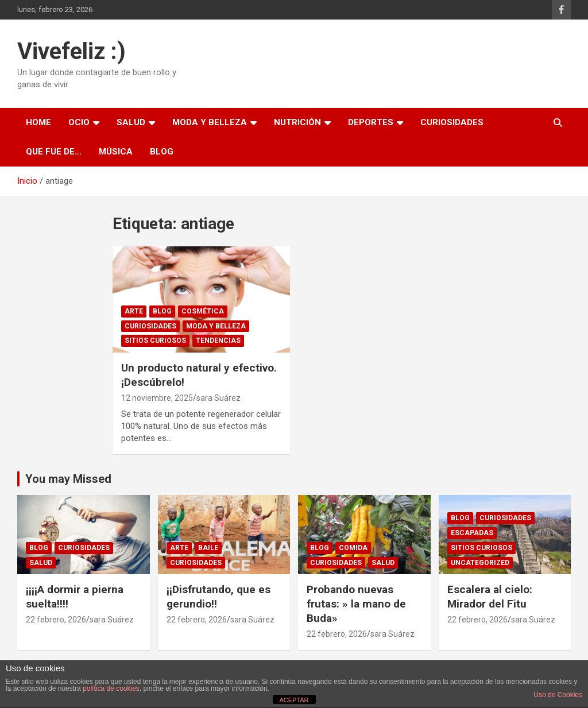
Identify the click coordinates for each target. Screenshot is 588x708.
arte (134, 311)
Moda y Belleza (210, 122)
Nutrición (297, 122)
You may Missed (68, 479)
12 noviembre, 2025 (157, 398)
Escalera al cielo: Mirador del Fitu (490, 597)
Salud (131, 122)
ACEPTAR (294, 700)
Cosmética (203, 311)
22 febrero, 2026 (56, 620)
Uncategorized (480, 563)
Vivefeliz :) (71, 51)
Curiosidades (452, 122)
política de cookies (111, 688)
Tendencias (218, 341)
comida (353, 548)
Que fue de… (54, 152)
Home (38, 122)
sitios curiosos (155, 341)
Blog (162, 152)
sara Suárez (218, 398)
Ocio (79, 122)
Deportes (371, 122)
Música (116, 152)
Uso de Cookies (558, 695)
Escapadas (472, 533)
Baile (208, 548)
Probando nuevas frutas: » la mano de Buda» (356, 603)
